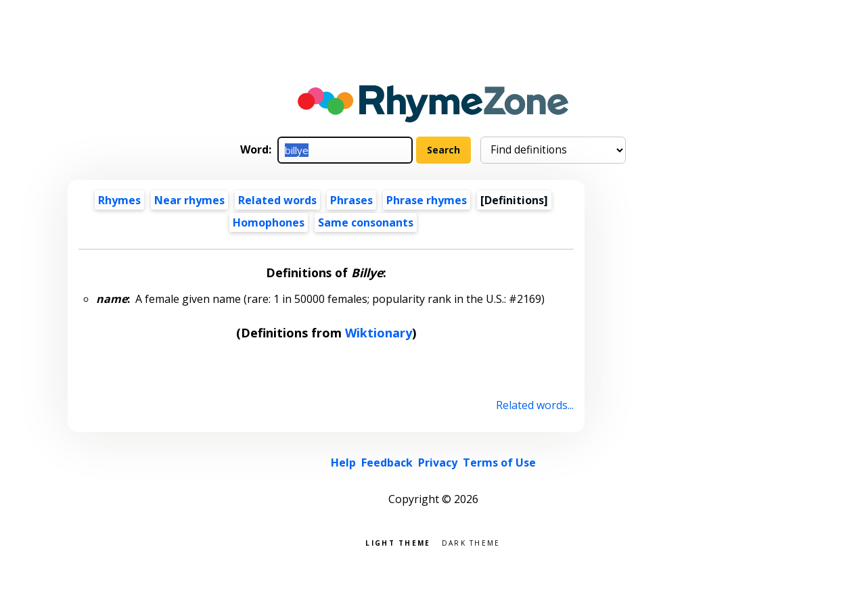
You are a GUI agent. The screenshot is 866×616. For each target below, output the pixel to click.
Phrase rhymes (427, 200)
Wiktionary (379, 333)
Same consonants (366, 222)
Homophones (269, 222)
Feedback (387, 463)
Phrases (351, 200)
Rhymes (119, 200)
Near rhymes (189, 200)
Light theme (398, 542)
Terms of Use (499, 463)
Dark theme (471, 542)
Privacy (438, 463)
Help (343, 463)
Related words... (535, 405)
